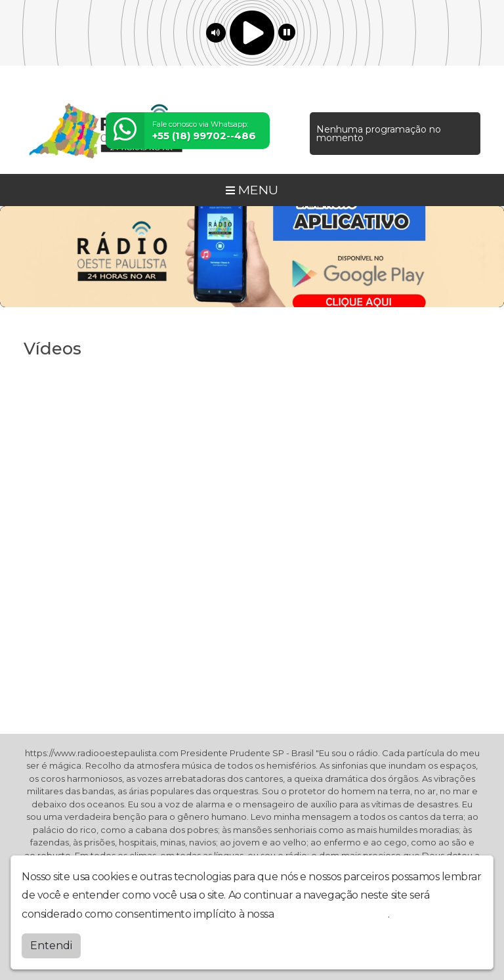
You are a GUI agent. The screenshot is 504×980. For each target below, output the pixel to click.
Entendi (51, 946)
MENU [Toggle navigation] (252, 190)
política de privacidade (332, 914)
